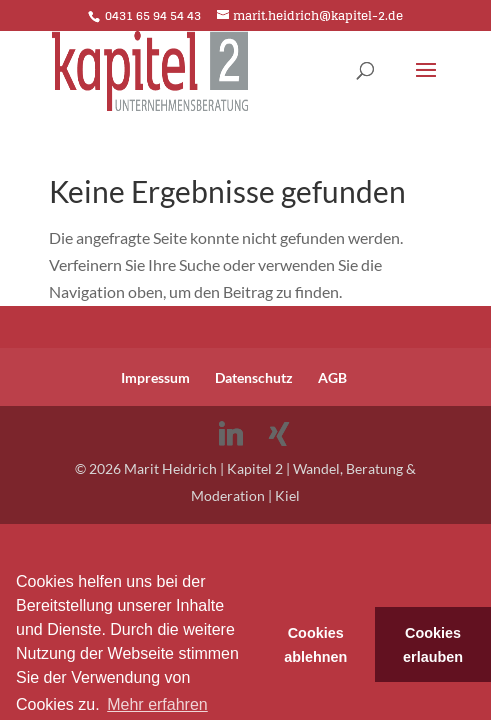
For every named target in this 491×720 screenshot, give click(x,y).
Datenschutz (254, 377)
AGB (332, 377)
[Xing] (279, 434)
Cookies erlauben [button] (433, 645)
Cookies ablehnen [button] (315, 645)
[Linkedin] (231, 434)
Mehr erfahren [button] (157, 704)
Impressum (155, 377)
